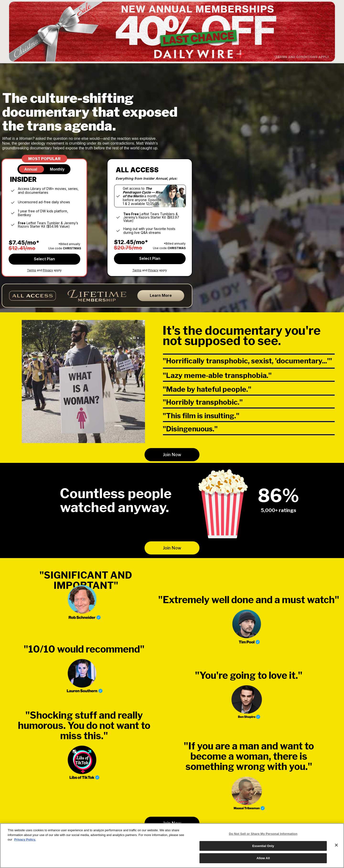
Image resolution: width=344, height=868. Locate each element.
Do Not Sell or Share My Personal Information (263, 834)
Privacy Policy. (25, 839)
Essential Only (263, 846)
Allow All (263, 858)
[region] (172, 846)
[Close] (336, 845)
